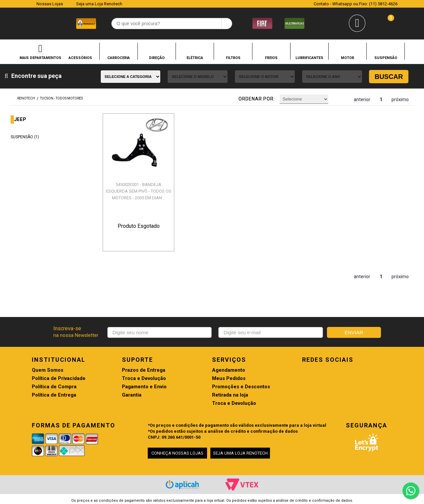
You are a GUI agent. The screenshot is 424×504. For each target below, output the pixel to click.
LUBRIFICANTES (309, 58)
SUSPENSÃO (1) (25, 137)
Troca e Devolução (144, 378)
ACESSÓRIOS (80, 58)
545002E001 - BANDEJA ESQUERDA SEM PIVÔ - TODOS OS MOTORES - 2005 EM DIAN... (139, 191)
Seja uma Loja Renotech (99, 4)
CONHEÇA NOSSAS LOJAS (177, 453)
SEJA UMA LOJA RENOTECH (240, 453)
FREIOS (271, 58)
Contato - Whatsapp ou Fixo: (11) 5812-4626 (356, 4)
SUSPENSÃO (386, 58)
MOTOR (347, 58)
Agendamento (229, 370)
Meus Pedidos (229, 378)
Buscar (389, 77)
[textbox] (172, 24)
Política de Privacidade (59, 378)
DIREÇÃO (157, 58)
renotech (26, 98)
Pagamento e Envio (144, 387)
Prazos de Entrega (144, 370)
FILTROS (233, 58)
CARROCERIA (119, 58)
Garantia (132, 395)
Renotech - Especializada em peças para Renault (23, 23)
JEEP (20, 120)
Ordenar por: (257, 99)
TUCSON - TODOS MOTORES (61, 98)
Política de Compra (54, 387)
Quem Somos (48, 370)
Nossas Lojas (50, 4)
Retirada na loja (230, 395)
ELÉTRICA (195, 58)
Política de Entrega (54, 395)
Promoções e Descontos (241, 387)
